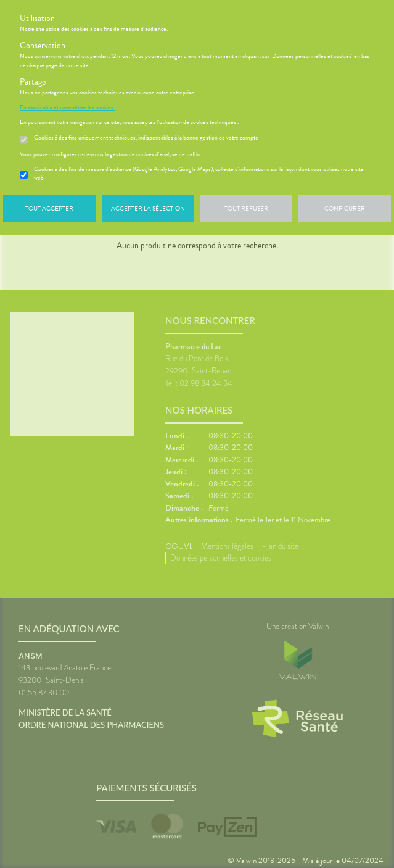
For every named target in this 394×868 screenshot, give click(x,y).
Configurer (345, 208)
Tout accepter (49, 208)
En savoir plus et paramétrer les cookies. (67, 107)
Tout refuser (246, 208)
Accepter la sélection (148, 208)
